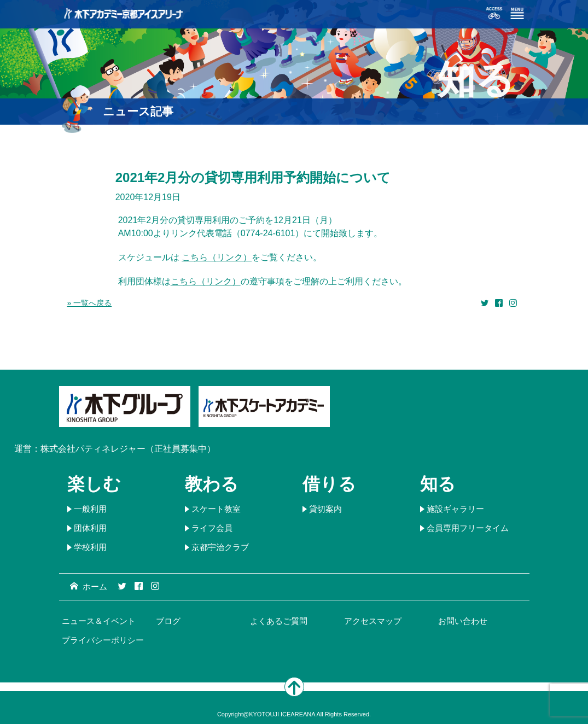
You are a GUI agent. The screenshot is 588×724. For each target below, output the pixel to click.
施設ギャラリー (455, 509)
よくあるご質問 (279, 621)
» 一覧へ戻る (90, 303)
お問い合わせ (463, 621)
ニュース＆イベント (99, 621)
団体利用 (90, 528)
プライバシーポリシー (103, 640)
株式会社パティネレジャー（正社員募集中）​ (128, 449)
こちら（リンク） (217, 257)
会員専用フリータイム (468, 528)
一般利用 (90, 509)
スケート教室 (216, 509)
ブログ (168, 621)
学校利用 (90, 547)
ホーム (89, 586)
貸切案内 (325, 509)
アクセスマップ (373, 621)
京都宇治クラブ (220, 547)
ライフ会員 (212, 528)
